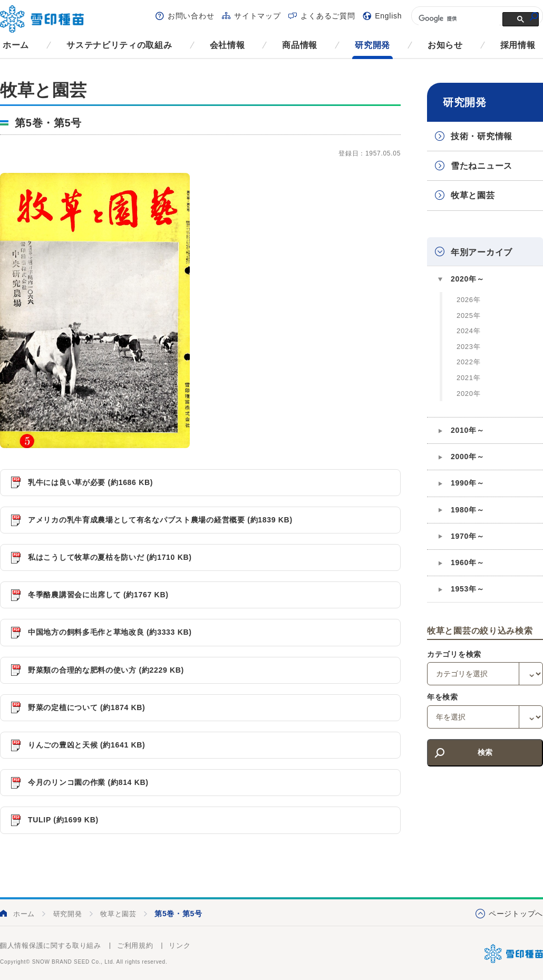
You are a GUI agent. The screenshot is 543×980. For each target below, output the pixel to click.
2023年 (468, 347)
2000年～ (467, 457)
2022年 (468, 362)
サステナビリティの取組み (119, 45)
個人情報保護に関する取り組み (51, 945)
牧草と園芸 (473, 195)
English (388, 16)
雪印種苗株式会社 (514, 954)
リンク (180, 945)
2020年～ (467, 279)
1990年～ (467, 483)
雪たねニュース (482, 166)
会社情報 (227, 45)
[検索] (458, 18)
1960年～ (467, 562)
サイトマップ (257, 16)
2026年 (468, 300)
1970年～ (467, 536)
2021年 (468, 378)
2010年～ (467, 430)
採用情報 (518, 45)
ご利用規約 (135, 945)
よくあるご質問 (328, 16)
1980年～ (467, 510)
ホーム (16, 45)
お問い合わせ (191, 16)
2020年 (468, 394)
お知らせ (445, 45)
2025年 (468, 316)
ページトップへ (516, 914)
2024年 (468, 331)
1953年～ (467, 589)
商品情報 (300, 45)
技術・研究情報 (482, 136)
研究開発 (372, 45)
